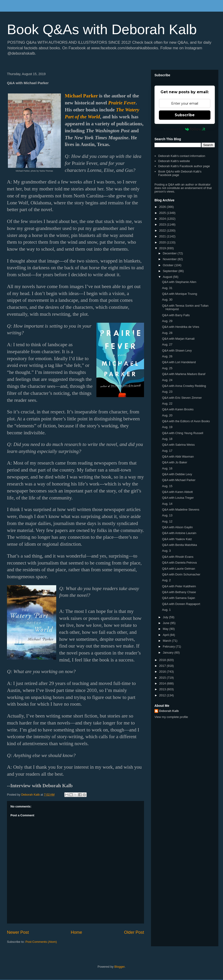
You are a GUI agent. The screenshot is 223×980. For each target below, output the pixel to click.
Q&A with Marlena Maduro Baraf (184, 374)
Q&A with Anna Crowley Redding (184, 386)
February (169, 646)
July (166, 617)
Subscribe (185, 115)
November (170, 259)
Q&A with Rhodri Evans (178, 557)
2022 (163, 231)
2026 (163, 207)
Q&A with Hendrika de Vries (180, 327)
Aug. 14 (167, 504)
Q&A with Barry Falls (176, 315)
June (167, 623)
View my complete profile (171, 717)
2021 (163, 236)
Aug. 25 (167, 368)
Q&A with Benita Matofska (179, 545)
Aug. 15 (167, 486)
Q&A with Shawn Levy (177, 350)
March (167, 641)
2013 (163, 689)
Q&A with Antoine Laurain (179, 533)
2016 (163, 672)
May (166, 629)
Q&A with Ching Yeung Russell (182, 433)
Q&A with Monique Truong (179, 294)
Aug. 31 (167, 288)
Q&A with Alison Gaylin (177, 527)
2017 (163, 666)
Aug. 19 (167, 427)
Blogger (119, 967)
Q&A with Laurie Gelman (178, 569)
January (169, 653)
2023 (163, 224)
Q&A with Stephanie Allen (179, 282)
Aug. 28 (167, 333)
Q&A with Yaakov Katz (177, 539)
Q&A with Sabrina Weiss (178, 445)
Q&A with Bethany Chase (179, 592)
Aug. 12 (167, 521)
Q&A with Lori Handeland (179, 362)
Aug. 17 (167, 451)
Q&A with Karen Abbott (177, 492)
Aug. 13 (167, 515)
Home (77, 932)
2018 (163, 660)
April (166, 635)
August (168, 277)
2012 (163, 695)
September (171, 271)
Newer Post (18, 932)
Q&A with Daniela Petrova (179, 563)
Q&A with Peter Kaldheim (179, 586)
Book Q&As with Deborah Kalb (102, 29)
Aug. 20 (167, 415)
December (170, 253)
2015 (163, 678)
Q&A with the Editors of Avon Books (186, 421)
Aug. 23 (167, 392)
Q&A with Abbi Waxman (178, 457)
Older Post (134, 932)
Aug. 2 (166, 580)
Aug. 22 (167, 404)
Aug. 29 (167, 321)
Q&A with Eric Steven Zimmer (182, 398)
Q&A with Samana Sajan (178, 598)
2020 (163, 242)
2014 (163, 683)
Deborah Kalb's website (174, 161)
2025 (163, 213)
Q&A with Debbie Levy (177, 474)
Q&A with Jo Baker (174, 462)
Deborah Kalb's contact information (182, 156)
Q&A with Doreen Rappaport (181, 604)
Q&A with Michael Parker (179, 480)
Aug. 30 (167, 300)
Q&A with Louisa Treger (178, 498)
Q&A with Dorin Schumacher (181, 574)
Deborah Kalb (169, 711)
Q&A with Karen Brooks (178, 409)
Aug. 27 (167, 344)
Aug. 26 (167, 356)
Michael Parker (81, 96)
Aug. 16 (167, 468)
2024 (163, 219)
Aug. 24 (167, 380)
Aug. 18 (167, 439)
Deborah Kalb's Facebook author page (184, 166)
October (169, 265)
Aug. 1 (166, 610)
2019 (163, 248)
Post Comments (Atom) (41, 942)
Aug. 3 (166, 551)
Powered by (185, 129)
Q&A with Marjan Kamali (178, 339)
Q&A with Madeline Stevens (180, 510)
